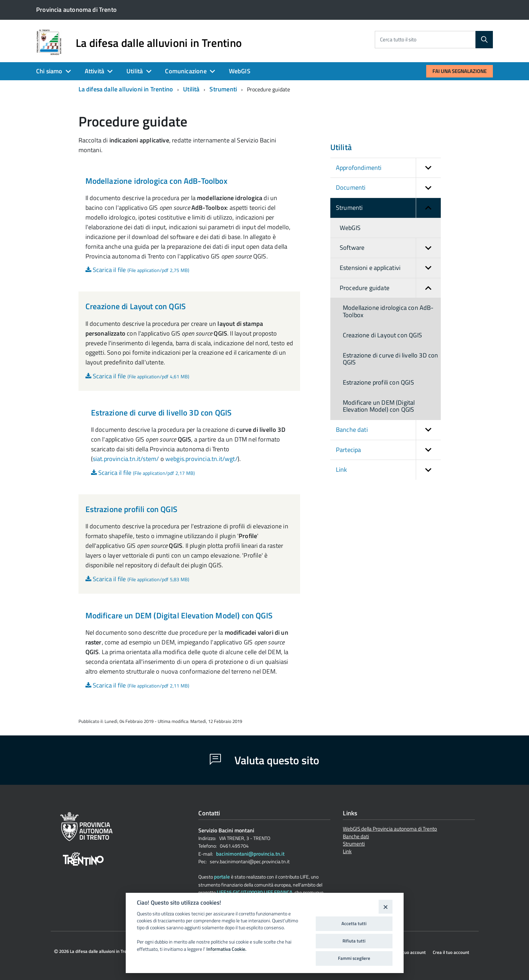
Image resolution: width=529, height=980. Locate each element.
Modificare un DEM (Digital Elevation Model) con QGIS (179, 615)
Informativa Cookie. (226, 949)
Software (390, 248)
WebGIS (240, 71)
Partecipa (388, 450)
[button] (428, 168)
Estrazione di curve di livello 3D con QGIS (161, 413)
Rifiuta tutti (354, 941)
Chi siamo (49, 71)
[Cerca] (484, 40)
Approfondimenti (388, 168)
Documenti (388, 188)
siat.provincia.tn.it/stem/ (126, 459)
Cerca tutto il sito (398, 39)
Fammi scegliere (354, 958)
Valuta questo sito (264, 760)
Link (388, 470)
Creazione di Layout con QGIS (136, 306)
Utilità (135, 71)
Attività (94, 71)
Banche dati (388, 430)
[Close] (385, 907)
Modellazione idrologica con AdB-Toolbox (156, 181)
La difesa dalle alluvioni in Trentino (159, 43)
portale (222, 877)
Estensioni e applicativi (390, 268)
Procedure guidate (390, 288)
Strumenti (223, 89)
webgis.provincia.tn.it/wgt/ (201, 459)
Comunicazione (186, 71)
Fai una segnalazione (460, 71)
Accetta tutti (354, 923)
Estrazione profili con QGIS (131, 509)
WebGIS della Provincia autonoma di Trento (390, 829)
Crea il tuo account (451, 952)
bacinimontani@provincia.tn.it (250, 854)
